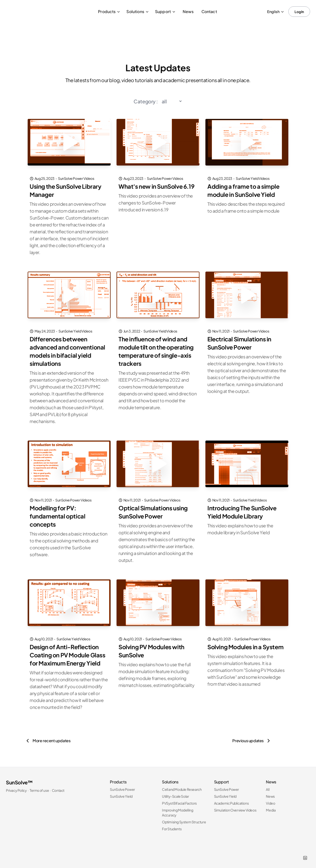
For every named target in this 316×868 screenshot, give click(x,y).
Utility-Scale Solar (175, 794)
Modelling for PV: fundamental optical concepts (58, 514)
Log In (299, 12)
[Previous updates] (252, 738)
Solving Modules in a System (246, 645)
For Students (172, 826)
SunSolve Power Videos (76, 178)
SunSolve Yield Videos (253, 178)
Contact (209, 11)
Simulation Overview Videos (235, 807)
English (276, 11)
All (268, 787)
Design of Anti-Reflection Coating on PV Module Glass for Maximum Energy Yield (69, 653)
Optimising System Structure (184, 819)
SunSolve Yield (121, 794)
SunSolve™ (19, 780)
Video (270, 800)
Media (271, 807)
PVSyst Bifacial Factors (179, 800)
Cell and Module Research (182, 787)
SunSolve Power (122, 787)
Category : (146, 101)
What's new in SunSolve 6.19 (157, 186)
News (188, 11)
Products (109, 11)
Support (165, 11)
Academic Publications (231, 800)
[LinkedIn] (305, 855)
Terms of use (39, 788)
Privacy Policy (16, 788)
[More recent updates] (48, 738)
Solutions (138, 11)
